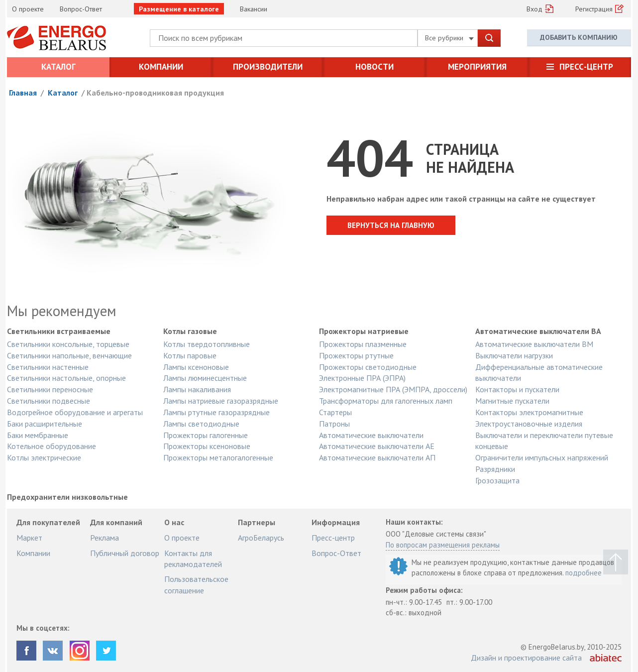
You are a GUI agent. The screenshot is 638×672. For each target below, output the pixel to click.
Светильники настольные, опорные (66, 378)
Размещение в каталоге (179, 9)
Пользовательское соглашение (196, 584)
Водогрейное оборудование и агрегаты (75, 412)
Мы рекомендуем (62, 311)
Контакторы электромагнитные (529, 412)
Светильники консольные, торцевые (68, 344)
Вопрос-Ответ (81, 9)
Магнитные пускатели (512, 401)
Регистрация (594, 9)
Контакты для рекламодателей (193, 559)
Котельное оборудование (52, 446)
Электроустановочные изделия (529, 424)
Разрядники (495, 469)
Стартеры (335, 412)
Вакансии (254, 9)
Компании (161, 67)
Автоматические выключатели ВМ (534, 344)
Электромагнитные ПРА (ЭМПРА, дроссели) (393, 389)
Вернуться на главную (391, 225)
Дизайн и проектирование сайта (526, 658)
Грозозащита (497, 480)
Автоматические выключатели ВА (538, 332)
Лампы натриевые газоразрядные (221, 401)
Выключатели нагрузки (514, 355)
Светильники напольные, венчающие (69, 355)
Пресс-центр (586, 67)
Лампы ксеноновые (196, 367)
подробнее (584, 573)
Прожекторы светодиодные (368, 367)
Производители (268, 67)
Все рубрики (449, 38)
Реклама (105, 538)
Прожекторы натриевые (364, 332)
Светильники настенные (48, 367)
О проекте (28, 9)
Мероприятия (477, 67)
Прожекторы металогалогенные (218, 457)
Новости (374, 67)
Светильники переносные (50, 389)
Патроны (334, 424)
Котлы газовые (190, 332)
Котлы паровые (190, 355)
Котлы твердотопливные (207, 344)
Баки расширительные (45, 424)
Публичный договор (125, 553)
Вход (534, 9)
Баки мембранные (38, 435)
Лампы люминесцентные (205, 378)
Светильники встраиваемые (59, 332)
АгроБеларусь (261, 538)
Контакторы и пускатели (517, 389)
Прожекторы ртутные (356, 355)
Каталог (58, 67)
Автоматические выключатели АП (377, 457)
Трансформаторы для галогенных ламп (386, 401)
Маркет (29, 538)
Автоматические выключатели (371, 435)
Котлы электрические (44, 457)
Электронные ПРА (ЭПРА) (362, 378)
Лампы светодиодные (201, 424)
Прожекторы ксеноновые (207, 446)
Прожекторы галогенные (206, 435)
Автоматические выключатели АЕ (377, 446)
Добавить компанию (579, 37)
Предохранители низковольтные (67, 497)
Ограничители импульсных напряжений (542, 457)
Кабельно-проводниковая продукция (155, 93)
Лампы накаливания (197, 389)
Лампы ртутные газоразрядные (216, 412)
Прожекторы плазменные (363, 344)
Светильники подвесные (49, 401)
